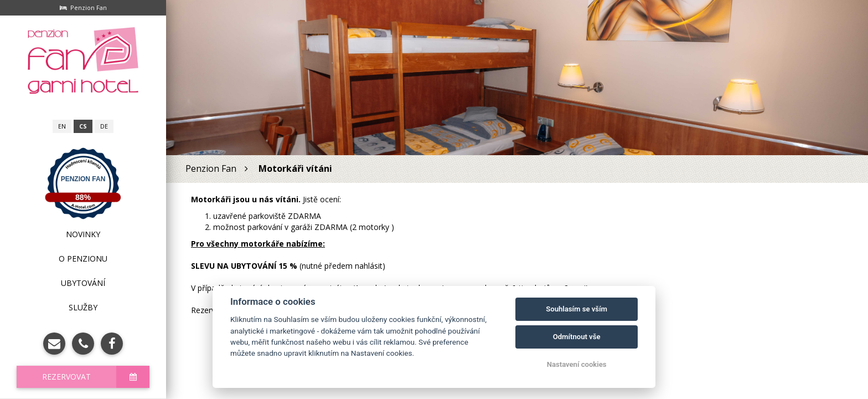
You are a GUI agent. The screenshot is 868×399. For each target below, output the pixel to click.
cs (83, 126)
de (104, 126)
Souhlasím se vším (577, 309)
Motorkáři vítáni (296, 168)
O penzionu (83, 259)
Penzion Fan (83, 179)
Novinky (83, 234)
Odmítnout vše (577, 337)
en (62, 126)
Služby (83, 307)
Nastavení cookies (577, 364)
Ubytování (83, 283)
